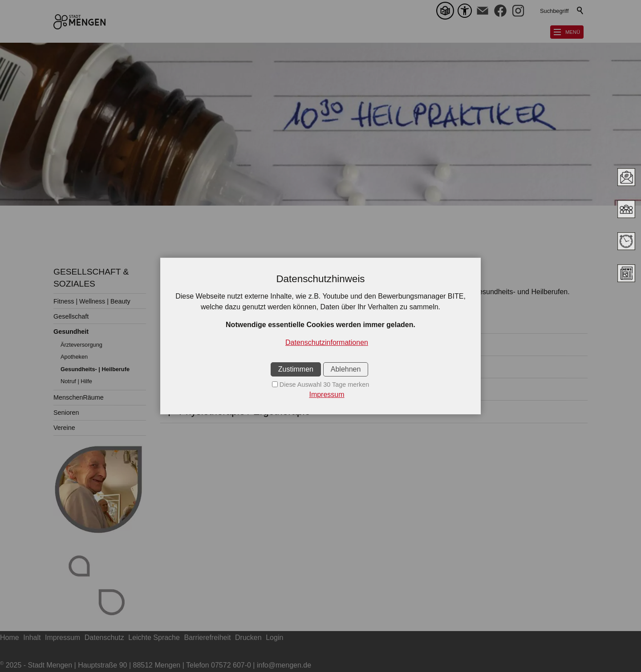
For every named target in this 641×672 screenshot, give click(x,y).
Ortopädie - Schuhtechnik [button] (235, 345)
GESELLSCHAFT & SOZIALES (91, 278)
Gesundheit (71, 332)
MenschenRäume (79, 397)
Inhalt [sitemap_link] (32, 638)
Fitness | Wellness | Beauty (92, 301)
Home (10, 638)
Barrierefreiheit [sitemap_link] (208, 638)
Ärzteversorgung (81, 345)
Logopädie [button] (202, 389)
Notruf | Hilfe (76, 381)
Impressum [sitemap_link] (63, 638)
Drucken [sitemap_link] (248, 638)
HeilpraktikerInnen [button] (219, 367)
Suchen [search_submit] (580, 11)
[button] (483, 11)
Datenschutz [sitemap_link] (104, 638)
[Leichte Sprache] (447, 11)
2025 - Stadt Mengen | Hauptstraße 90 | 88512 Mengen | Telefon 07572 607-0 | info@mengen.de (156, 665)
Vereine (64, 428)
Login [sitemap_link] (274, 638)
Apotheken (74, 357)
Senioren (66, 413)
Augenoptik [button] (204, 322)
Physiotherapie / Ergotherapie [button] (245, 411)
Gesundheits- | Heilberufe (95, 369)
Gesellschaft (71, 316)
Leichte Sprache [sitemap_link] (154, 638)
